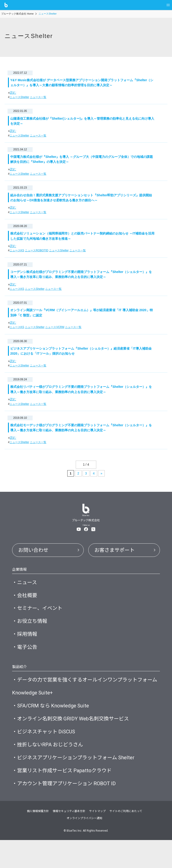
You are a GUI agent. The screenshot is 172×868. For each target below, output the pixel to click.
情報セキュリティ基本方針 (69, 839)
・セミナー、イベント (41, 614)
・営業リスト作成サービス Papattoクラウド (68, 796)
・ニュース (26, 585)
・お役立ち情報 (32, 629)
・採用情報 (26, 644)
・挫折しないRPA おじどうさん (52, 766)
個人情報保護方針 (38, 839)
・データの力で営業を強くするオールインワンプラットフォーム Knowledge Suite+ (83, 700)
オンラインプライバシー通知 (84, 846)
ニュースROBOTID (37, 250)
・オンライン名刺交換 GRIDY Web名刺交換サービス (78, 737)
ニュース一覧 (38, 97)
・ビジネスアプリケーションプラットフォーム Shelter (81, 781)
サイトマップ (97, 839)
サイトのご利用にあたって (126, 839)
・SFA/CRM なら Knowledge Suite (55, 722)
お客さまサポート (118, 551)
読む (13, 93)
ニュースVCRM (55, 327)
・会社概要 (26, 600)
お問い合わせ (36, 551)
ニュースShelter (19, 97)
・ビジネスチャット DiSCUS (48, 752)
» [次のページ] (102, 473)
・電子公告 (26, 659)
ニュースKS (17, 250)
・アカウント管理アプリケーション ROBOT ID (71, 811)
